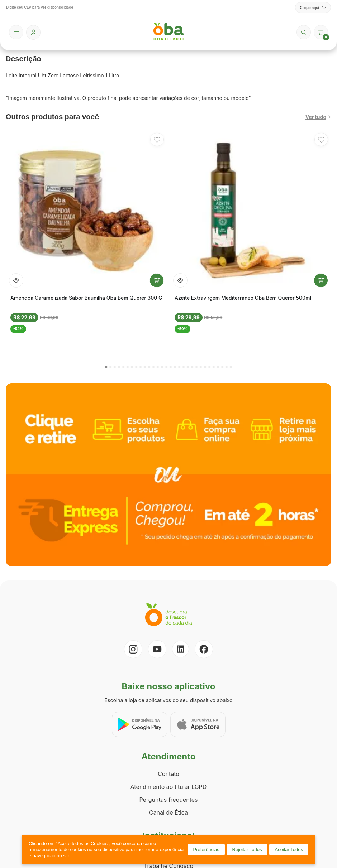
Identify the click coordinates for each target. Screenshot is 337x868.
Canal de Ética (168, 812)
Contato (168, 774)
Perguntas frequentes (168, 800)
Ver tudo (318, 117)
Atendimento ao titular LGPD (169, 787)
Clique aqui (313, 7)
